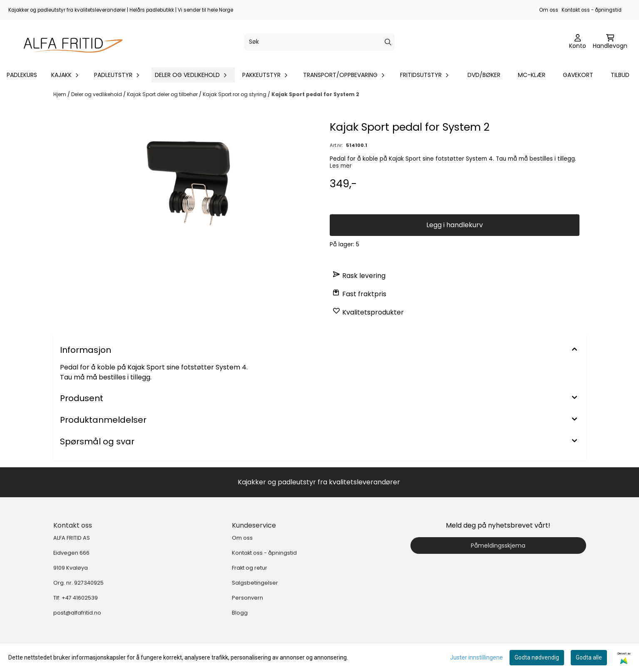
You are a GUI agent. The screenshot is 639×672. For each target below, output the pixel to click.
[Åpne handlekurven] (610, 42)
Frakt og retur (250, 568)
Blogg (240, 613)
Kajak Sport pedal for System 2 (315, 94)
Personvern (247, 598)
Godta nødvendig (537, 657)
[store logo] (69, 42)
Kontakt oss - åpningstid (592, 10)
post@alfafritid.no (77, 613)
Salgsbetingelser (255, 583)
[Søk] (320, 42)
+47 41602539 (80, 598)
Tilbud (620, 75)
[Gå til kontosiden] (578, 42)
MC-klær (532, 75)
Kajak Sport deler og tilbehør (163, 94)
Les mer (341, 166)
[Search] (388, 42)
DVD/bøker (484, 75)
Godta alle (589, 657)
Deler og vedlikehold (97, 94)
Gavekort (578, 75)
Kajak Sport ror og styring (235, 94)
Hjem (60, 94)
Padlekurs (22, 75)
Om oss (549, 10)
